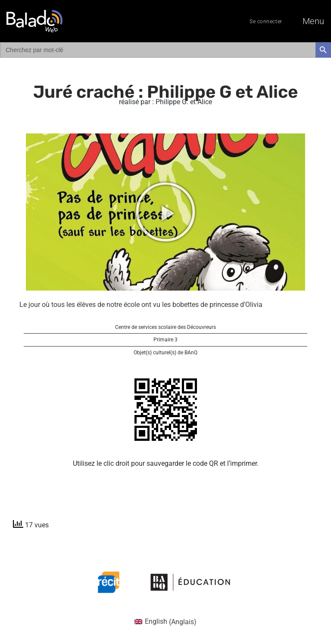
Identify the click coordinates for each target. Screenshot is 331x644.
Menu (314, 21)
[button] (165, 212)
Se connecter (266, 22)
